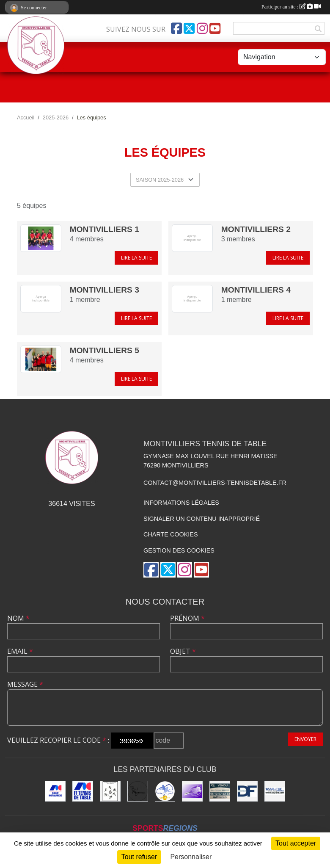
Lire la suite (136, 258)
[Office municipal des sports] (110, 791)
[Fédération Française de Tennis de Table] (83, 791)
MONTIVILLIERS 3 (104, 290)
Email (20, 651)
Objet (183, 651)
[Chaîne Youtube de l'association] (215, 28)
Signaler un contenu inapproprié (202, 519)
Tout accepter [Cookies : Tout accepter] (296, 843)
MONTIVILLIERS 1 (104, 229)
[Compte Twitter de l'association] (189, 28)
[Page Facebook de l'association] (176, 28)
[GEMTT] (192, 791)
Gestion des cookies (179, 550)
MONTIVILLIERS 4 (256, 290)
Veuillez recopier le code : (58, 740)
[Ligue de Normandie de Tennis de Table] (55, 791)
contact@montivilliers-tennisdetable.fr (215, 483)
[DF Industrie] (247, 791)
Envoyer (305, 739)
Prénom (187, 618)
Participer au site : (291, 7)
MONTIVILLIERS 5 (104, 350)
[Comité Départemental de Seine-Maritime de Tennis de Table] (165, 791)
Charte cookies (170, 534)
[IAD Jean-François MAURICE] (220, 791)
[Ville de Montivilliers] (138, 791)
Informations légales (181, 503)
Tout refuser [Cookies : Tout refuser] (139, 857)
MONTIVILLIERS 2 (256, 229)
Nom (18, 618)
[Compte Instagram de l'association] (202, 28)
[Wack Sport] (275, 791)
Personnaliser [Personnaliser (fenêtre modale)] (191, 857)
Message (25, 684)
